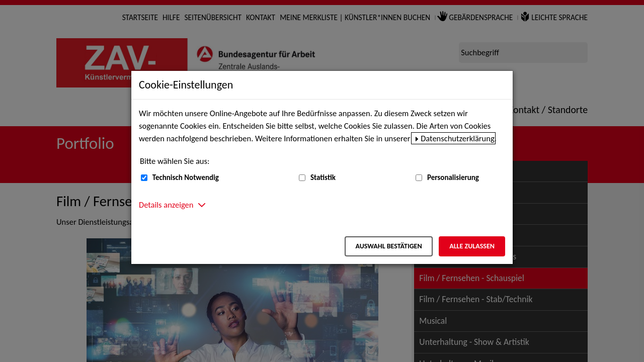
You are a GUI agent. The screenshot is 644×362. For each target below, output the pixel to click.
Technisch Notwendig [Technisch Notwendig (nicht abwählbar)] (186, 177)
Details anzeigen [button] (166, 205)
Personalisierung (453, 177)
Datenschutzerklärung (458, 138)
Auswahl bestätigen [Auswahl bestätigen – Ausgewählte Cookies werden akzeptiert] (388, 246)
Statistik (323, 177)
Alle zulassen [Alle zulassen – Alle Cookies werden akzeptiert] (472, 246)
